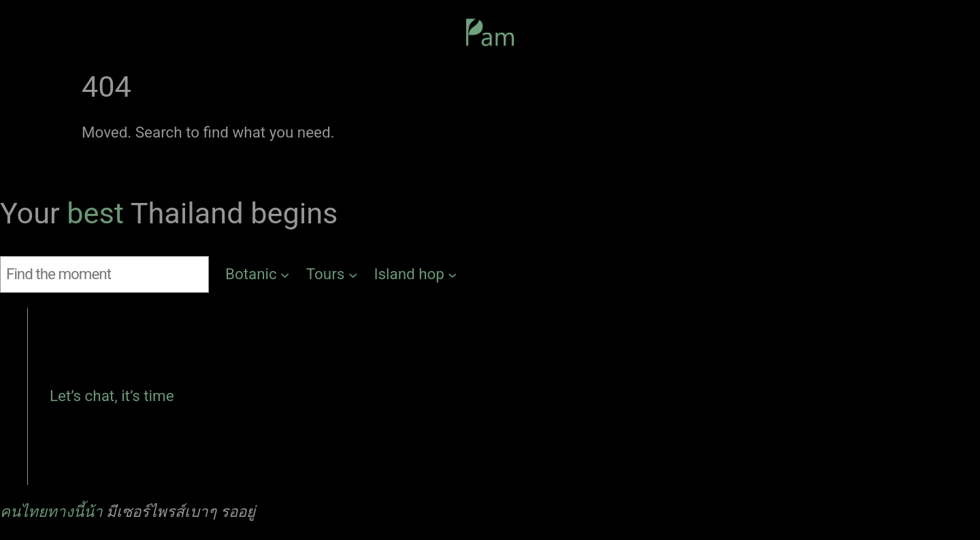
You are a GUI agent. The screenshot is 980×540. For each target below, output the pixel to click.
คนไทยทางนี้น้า (51, 511)
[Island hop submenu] (415, 274)
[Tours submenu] (332, 274)
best (98, 213)
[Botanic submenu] (258, 274)
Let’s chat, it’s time (112, 396)
